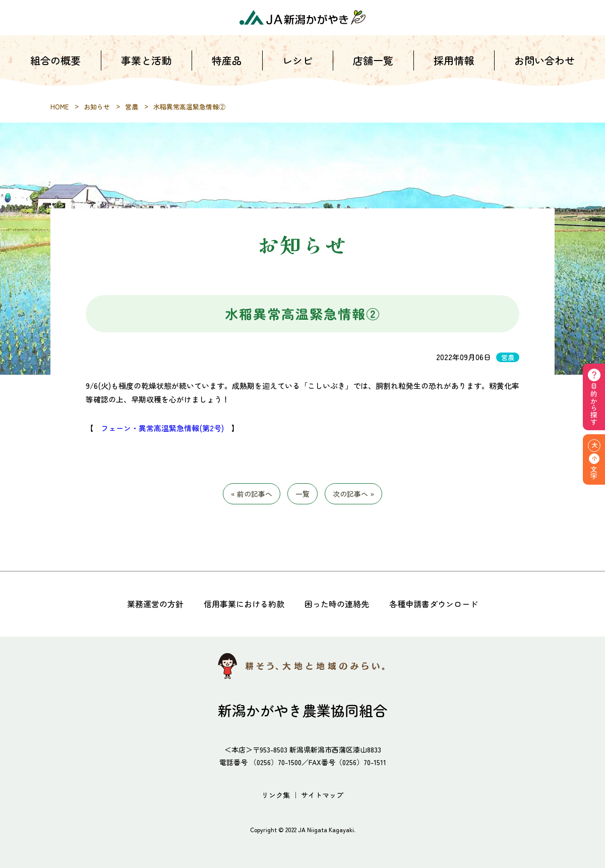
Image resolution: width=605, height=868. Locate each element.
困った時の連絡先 (337, 604)
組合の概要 (55, 65)
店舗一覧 (373, 65)
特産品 (227, 65)
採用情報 (454, 65)
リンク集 (276, 795)
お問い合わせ (544, 65)
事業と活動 (146, 65)
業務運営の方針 (155, 604)
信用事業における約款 (244, 604)
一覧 (302, 494)
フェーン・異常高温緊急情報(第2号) (162, 428)
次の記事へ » (353, 494)
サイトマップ (322, 795)
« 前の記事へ (252, 494)
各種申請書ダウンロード (434, 604)
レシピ (297, 65)
